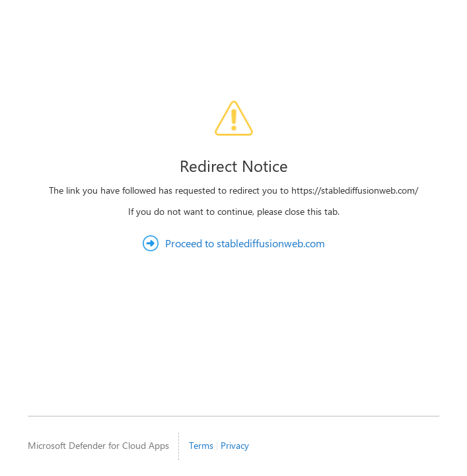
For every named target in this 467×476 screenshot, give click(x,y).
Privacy (235, 445)
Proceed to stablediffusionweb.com (245, 243)
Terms (201, 445)
